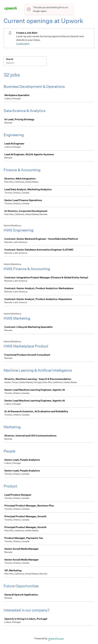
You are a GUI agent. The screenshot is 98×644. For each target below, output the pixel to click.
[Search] (25, 63)
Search (10, 59)
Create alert (23, 44)
